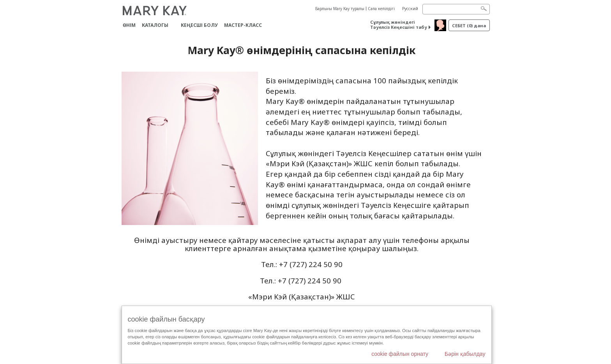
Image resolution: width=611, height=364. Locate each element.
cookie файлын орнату (400, 354)
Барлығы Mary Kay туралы (340, 9)
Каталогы (155, 25)
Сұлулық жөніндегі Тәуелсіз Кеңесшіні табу (399, 25)
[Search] (456, 9)
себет (469, 25)
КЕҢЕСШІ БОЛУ (199, 25)
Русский (410, 9)
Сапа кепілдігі (381, 9)
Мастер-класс (243, 25)
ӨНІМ (129, 25)
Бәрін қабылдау (465, 354)
